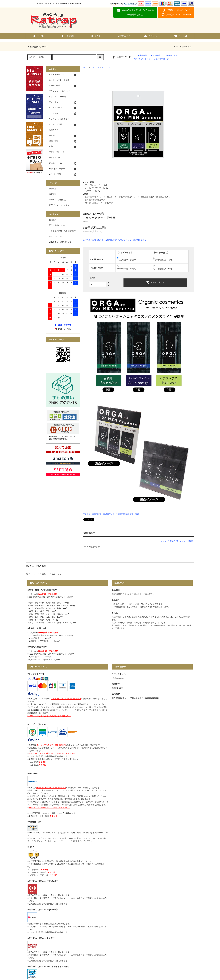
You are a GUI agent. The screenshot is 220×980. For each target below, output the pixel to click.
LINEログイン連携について (60, 242)
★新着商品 (155, 56)
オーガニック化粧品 (57, 200)
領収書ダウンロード (37, 47)
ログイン (96, 36)
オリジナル (106, 67)
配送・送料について (57, 225)
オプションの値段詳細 (92, 514)
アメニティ (95, 67)
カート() (180, 36)
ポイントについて (56, 236)
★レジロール (172, 56)
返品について (109, 514)
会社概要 (53, 220)
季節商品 (53, 189)
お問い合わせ (152, 36)
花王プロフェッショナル (59, 205)
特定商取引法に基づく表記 (128, 514)
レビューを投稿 (186, 541)
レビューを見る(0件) (169, 541)
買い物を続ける (140, 240)
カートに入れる (155, 282)
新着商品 (53, 194)
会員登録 (68, 36)
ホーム (86, 67)
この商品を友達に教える (93, 240)
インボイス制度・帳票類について (63, 231)
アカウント (40, 36)
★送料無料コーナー (162, 59)
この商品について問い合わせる (118, 240)
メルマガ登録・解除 (183, 47)
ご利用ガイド (124, 36)
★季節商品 (142, 56)
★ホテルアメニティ (142, 59)
